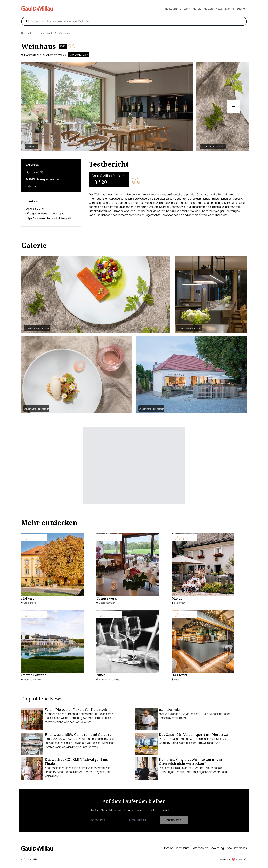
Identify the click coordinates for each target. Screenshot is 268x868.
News (219, 9)
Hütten (208, 9)
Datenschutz (200, 848)
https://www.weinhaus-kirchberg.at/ (48, 218)
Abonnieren (174, 820)
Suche (241, 9)
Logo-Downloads (236, 848)
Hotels (197, 9)
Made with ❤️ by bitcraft (233, 859)
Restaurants (173, 9)
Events (229, 9)
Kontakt (168, 848)
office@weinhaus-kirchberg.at (45, 213)
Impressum (182, 848)
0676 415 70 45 (35, 209)
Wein (187, 9)
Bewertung (217, 848)
